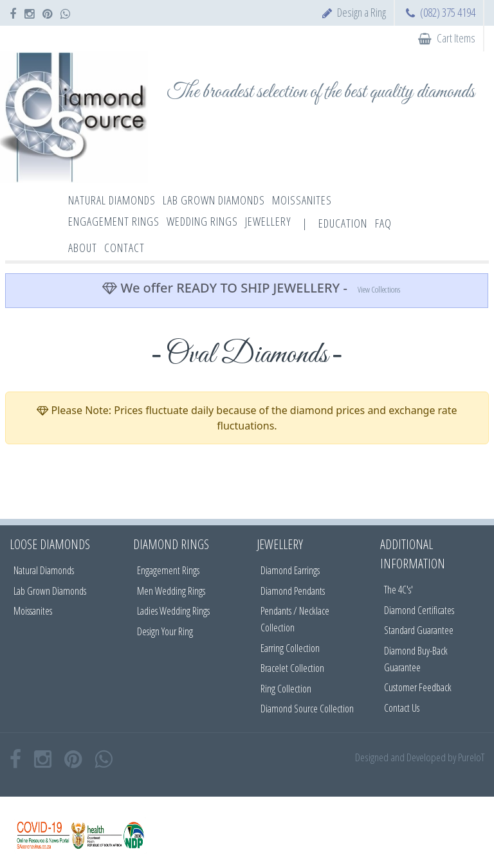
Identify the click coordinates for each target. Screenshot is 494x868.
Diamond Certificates (419, 610)
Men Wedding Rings (171, 591)
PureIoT (471, 757)
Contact (124, 248)
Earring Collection (290, 648)
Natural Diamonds (44, 570)
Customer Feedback (418, 687)
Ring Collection (286, 689)
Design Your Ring (165, 631)
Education (343, 223)
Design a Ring (361, 12)
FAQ (383, 223)
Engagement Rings (168, 570)
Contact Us (402, 708)
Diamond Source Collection (307, 709)
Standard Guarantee (419, 630)
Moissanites (33, 611)
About (83, 248)
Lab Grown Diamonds (50, 591)
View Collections (379, 289)
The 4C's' (398, 590)
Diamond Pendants (293, 591)
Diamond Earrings (290, 570)
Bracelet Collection (292, 668)
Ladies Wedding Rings (173, 611)
